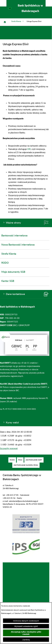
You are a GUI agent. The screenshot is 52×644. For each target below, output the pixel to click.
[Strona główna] (5, 22)
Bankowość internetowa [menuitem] (14, 236)
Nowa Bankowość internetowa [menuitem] (18, 245)
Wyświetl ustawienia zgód (26, 626)
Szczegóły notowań (9, 449)
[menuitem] (12, 460)
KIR (29, 149)
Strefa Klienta (18, 21)
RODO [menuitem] (5, 263)
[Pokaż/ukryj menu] (49, 3)
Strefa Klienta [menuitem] (9, 254)
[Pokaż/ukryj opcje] (3, 3)
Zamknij (26, 640)
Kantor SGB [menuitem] (8, 281)
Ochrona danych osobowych (26, 621)
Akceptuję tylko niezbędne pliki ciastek (26, 633)
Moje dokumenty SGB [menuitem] (13, 272)
